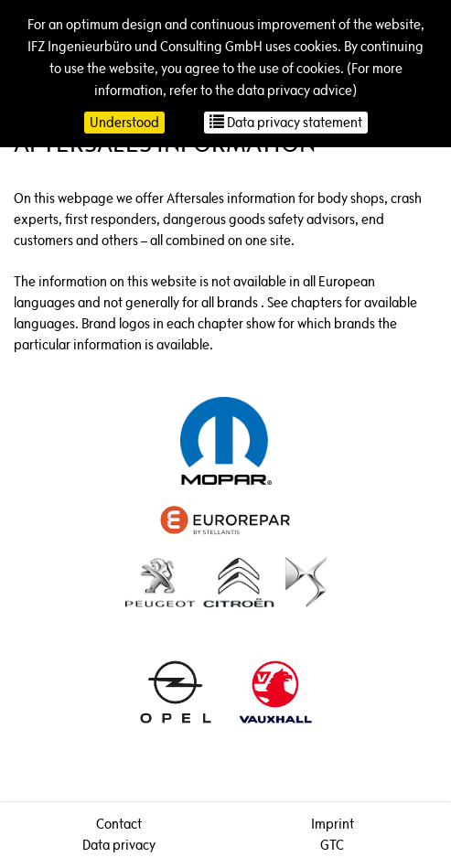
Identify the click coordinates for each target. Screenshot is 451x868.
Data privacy (119, 845)
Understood (124, 122)
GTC (332, 845)
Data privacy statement (286, 122)
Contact (119, 824)
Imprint (333, 824)
